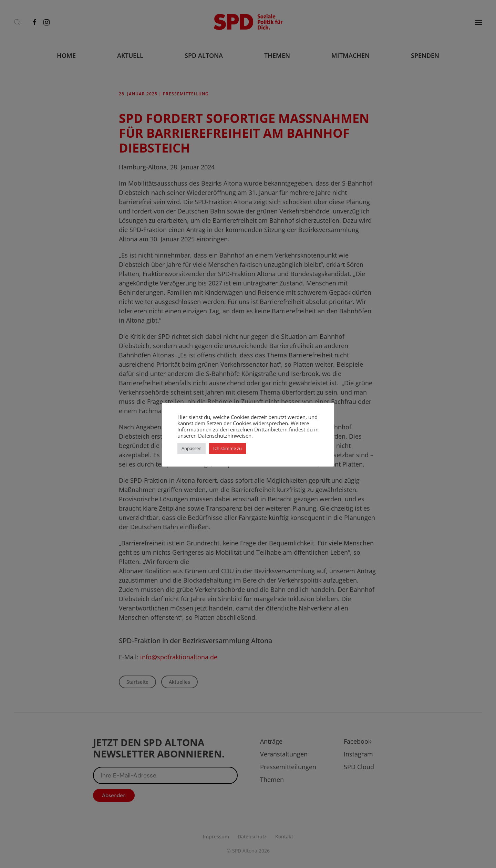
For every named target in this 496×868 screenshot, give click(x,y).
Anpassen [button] (192, 448)
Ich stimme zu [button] (228, 448)
